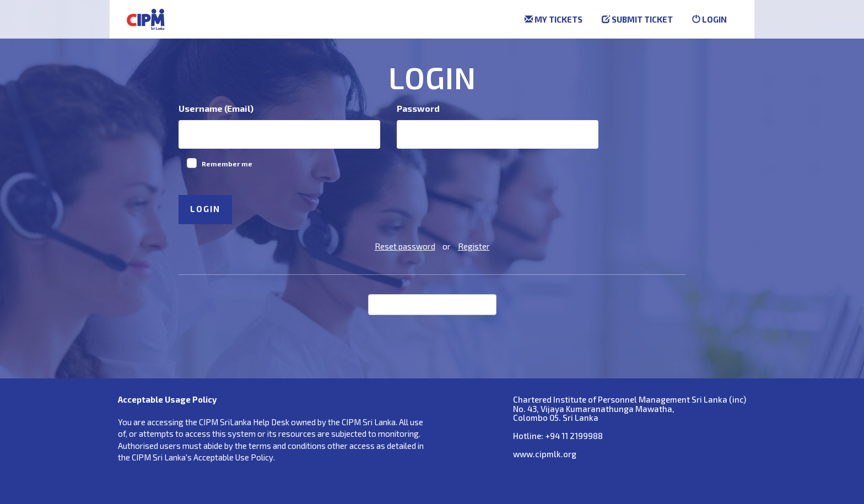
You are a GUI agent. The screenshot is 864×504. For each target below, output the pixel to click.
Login (709, 19)
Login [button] (205, 209)
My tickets (553, 19)
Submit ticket (637, 19)
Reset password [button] (405, 246)
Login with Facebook (441, 304)
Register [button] (474, 246)
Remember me (227, 164)
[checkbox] (192, 163)
